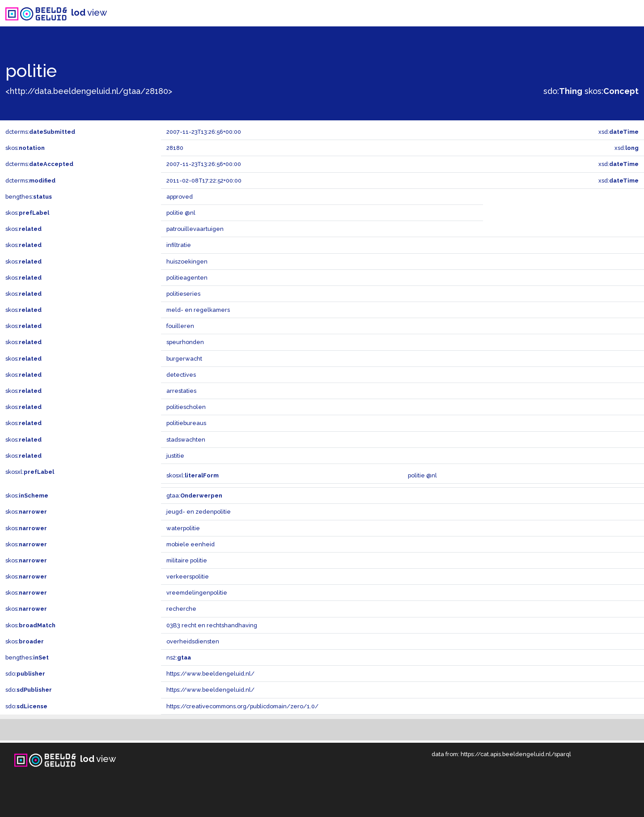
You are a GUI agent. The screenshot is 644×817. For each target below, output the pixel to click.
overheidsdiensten (193, 641)
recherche (181, 609)
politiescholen (186, 407)
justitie (175, 456)
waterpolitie (183, 528)
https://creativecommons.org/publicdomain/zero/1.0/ (242, 706)
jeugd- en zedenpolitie (199, 512)
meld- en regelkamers (198, 310)
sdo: (563, 91)
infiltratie (179, 245)
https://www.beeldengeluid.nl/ (210, 674)
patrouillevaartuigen (195, 229)
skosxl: (30, 472)
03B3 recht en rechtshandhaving (212, 625)
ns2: (179, 657)
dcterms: (40, 132)
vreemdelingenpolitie (197, 593)
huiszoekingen (187, 262)
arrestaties (181, 391)
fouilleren (180, 326)
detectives (181, 375)
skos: (612, 91)
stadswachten (186, 440)
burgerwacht (184, 359)
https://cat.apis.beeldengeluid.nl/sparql (516, 754)
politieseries (183, 294)
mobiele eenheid (191, 544)
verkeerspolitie (188, 577)
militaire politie (187, 560)
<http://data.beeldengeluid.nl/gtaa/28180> (89, 91)
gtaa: (194, 496)
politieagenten (187, 278)
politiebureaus (186, 423)
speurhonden (185, 342)
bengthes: (29, 197)
